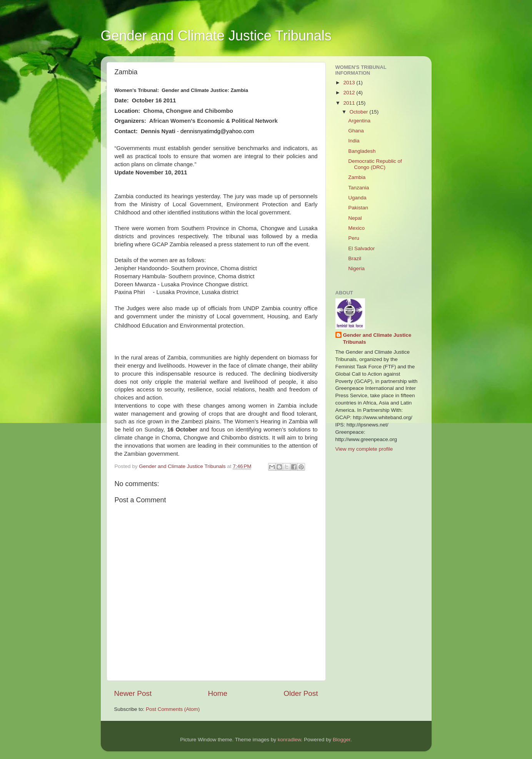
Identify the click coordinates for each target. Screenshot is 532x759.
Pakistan (358, 208)
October (360, 112)
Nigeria (356, 268)
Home (218, 693)
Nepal (355, 218)
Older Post (301, 693)
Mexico (356, 228)
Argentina (359, 121)
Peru (354, 238)
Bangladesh (362, 151)
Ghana (356, 131)
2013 (350, 83)
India (354, 141)
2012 (350, 93)
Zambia (357, 177)
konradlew (289, 740)
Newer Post (133, 693)
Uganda (357, 198)
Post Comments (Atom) (173, 709)
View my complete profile (364, 449)
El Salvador (361, 248)
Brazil (355, 258)
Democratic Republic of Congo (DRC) (375, 164)
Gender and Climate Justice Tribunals (216, 36)
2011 (350, 103)
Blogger (342, 740)
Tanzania (359, 188)
